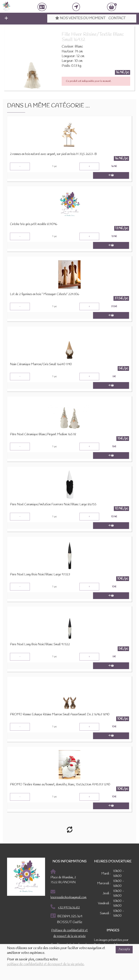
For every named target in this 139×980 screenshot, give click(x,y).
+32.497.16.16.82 (65, 907)
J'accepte (124, 949)
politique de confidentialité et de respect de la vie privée (45, 964)
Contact (117, 18)
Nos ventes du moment (80, 18)
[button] (5, 19)
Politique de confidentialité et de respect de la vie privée (69, 933)
